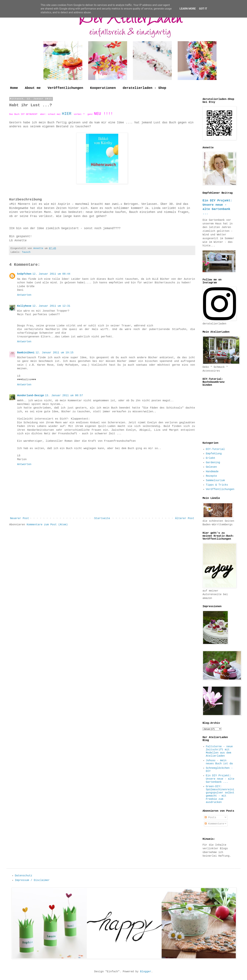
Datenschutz (24, 876)
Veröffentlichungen (65, 88)
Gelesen (211, 467)
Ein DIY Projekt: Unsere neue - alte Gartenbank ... (220, 779)
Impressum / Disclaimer (32, 880)
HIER (68, 114)
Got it (203, 9)
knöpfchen (24, 274)
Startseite (102, 518)
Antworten (24, 295)
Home (14, 88)
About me (33, 88)
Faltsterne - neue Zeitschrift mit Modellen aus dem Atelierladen (219, 751)
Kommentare (214, 824)
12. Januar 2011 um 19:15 (55, 353)
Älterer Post (185, 518)
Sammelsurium (215, 480)
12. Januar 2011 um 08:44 (51, 274)
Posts (210, 818)
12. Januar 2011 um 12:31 (51, 306)
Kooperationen (103, 88)
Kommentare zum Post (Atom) (47, 525)
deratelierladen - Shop (144, 88)
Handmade (212, 472)
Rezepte (211, 476)
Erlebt (211, 458)
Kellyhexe (24, 306)
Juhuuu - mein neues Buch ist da (219, 762)
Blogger (146, 972)
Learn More (188, 9)
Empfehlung (214, 454)
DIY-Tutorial (215, 449)
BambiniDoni (26, 353)
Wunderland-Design (31, 396)
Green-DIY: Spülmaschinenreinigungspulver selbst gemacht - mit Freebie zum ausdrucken (220, 794)
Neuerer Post (20, 518)
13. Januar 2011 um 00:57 (64, 396)
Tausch (26, 252)
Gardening (213, 463)
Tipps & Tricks (217, 485)
